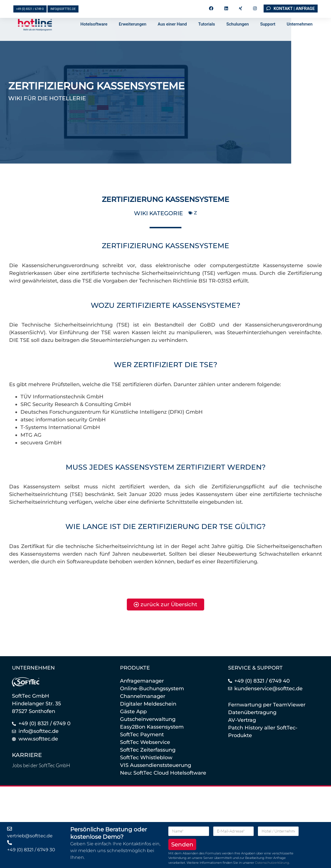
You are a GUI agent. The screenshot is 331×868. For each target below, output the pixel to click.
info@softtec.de (63, 9)
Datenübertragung (252, 713)
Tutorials (207, 36)
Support (268, 36)
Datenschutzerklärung (272, 863)
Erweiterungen (133, 36)
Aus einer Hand (172, 36)
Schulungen (238, 36)
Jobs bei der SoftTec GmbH (41, 766)
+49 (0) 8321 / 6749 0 (30, 9)
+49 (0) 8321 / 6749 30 (31, 850)
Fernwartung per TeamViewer (267, 705)
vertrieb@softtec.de (30, 836)
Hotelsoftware (94, 36)
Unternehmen (300, 36)
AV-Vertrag (242, 720)
